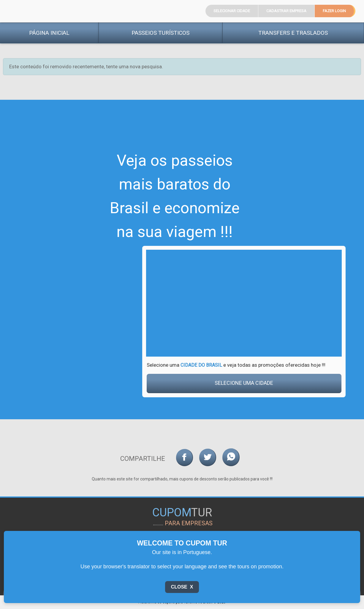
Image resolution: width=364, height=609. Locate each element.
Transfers (293, 33)
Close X (182, 587)
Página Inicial (49, 33)
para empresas (189, 523)
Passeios (160, 33)
